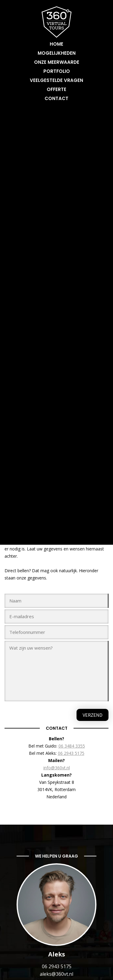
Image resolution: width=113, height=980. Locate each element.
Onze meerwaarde (57, 62)
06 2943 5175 (71, 753)
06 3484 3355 (72, 746)
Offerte (56, 89)
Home (56, 44)
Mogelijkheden (57, 53)
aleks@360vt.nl (56, 974)
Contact (56, 98)
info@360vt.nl (57, 768)
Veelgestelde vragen (56, 80)
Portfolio (57, 71)
